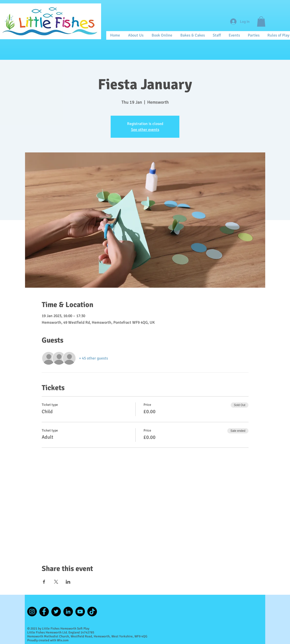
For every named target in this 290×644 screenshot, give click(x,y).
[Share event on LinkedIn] (68, 582)
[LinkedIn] (68, 612)
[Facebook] (44, 612)
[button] (261, 22)
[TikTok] (92, 612)
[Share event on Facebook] (44, 582)
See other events (145, 130)
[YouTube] (80, 612)
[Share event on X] (56, 582)
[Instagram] (32, 612)
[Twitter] (56, 612)
